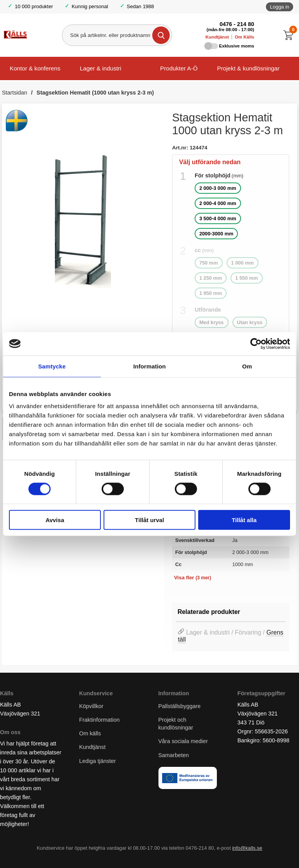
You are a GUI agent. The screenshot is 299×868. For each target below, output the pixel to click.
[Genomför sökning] (161, 35)
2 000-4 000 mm (218, 203)
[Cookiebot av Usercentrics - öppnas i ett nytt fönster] (256, 344)
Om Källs (244, 37)
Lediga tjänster (97, 761)
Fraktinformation (99, 720)
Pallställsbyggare (180, 706)
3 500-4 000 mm (218, 218)
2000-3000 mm (216, 234)
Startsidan (15, 93)
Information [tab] (149, 366)
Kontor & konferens (35, 68)
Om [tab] (247, 366)
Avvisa (55, 520)
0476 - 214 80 (237, 24)
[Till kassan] (290, 35)
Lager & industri (100, 68)
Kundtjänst (217, 37)
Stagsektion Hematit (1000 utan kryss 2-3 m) (95, 93)
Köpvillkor (91, 706)
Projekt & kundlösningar (248, 68)
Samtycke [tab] (52, 366)
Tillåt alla (244, 520)
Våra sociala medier (183, 742)
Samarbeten (174, 755)
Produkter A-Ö (179, 68)
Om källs (90, 734)
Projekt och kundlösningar (176, 724)
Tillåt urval (150, 520)
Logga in (280, 7)
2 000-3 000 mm (218, 188)
